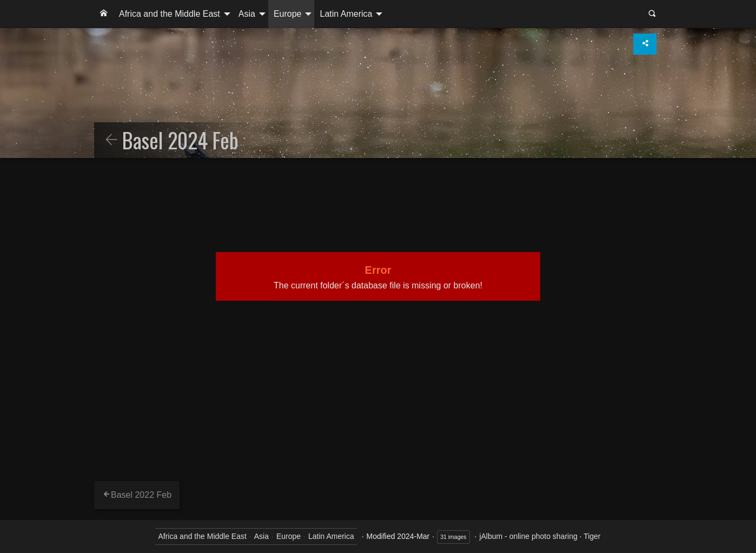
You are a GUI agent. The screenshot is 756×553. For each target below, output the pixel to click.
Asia (247, 14)
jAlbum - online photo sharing (528, 536)
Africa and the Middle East (170, 14)
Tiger (592, 536)
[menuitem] (104, 14)
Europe (288, 14)
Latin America (346, 14)
